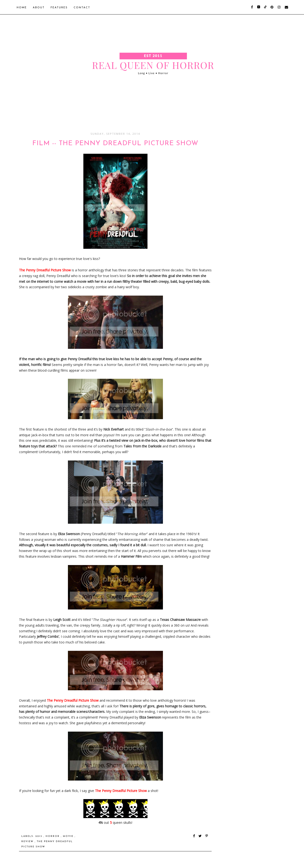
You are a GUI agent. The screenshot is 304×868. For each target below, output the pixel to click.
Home (22, 8)
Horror (53, 836)
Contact (82, 8)
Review (28, 842)
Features (59, 8)
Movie (69, 836)
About (39, 8)
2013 (39, 836)
